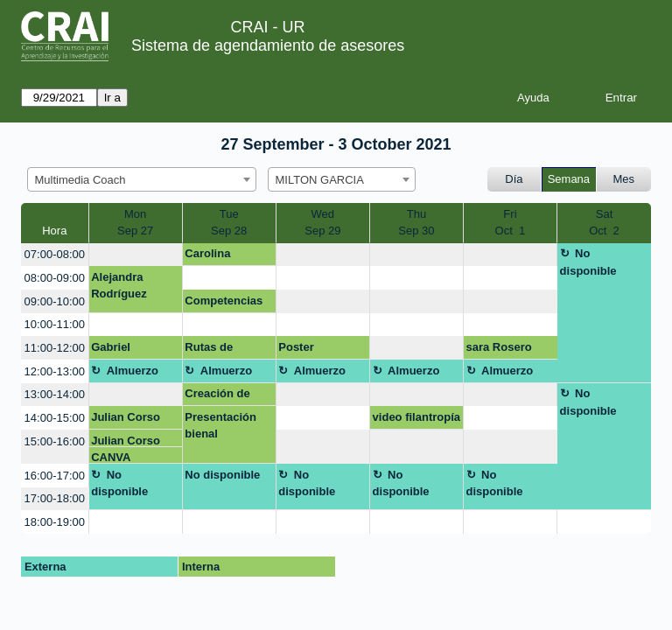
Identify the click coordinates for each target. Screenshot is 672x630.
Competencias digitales (224, 304)
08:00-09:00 (55, 278)
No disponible (588, 262)
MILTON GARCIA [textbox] (320, 180)
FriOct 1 (511, 223)
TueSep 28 (229, 223)
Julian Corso (126, 417)
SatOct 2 (604, 223)
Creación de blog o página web (222, 396)
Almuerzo (133, 371)
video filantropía (416, 417)
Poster (296, 347)
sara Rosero (499, 347)
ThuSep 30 (416, 223)
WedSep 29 (322, 223)
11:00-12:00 (55, 348)
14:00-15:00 (55, 418)
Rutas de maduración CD (227, 350)
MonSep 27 (135, 223)
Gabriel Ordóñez (114, 350)
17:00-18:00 (55, 498)
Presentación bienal (220, 426)
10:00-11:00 (55, 324)
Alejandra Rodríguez (119, 286)
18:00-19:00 (55, 522)
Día (514, 179)
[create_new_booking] (136, 255)
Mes (624, 179)
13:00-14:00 (55, 394)
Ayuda (533, 98)
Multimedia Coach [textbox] (80, 180)
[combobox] (142, 179)
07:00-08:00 (55, 254)
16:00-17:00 (55, 476)
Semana (569, 179)
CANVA (111, 457)
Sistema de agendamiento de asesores (268, 45)
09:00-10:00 (55, 301)
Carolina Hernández (213, 256)
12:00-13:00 (55, 371)
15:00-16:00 (55, 441)
